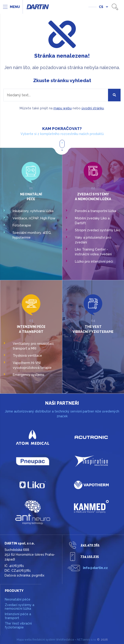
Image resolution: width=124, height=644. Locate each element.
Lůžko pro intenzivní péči (94, 261)
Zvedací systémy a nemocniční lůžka (20, 607)
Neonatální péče (18, 599)
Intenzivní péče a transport (18, 616)
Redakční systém (44, 640)
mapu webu (63, 108)
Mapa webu (24, 640)
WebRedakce (65, 640)
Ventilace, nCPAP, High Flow (34, 218)
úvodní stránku (93, 108)
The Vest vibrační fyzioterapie (18, 625)
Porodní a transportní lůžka (95, 211)
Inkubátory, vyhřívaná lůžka (33, 211)
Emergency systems (29, 375)
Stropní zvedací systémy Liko (98, 230)
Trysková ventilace (27, 356)
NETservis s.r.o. (87, 640)
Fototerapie (22, 225)
